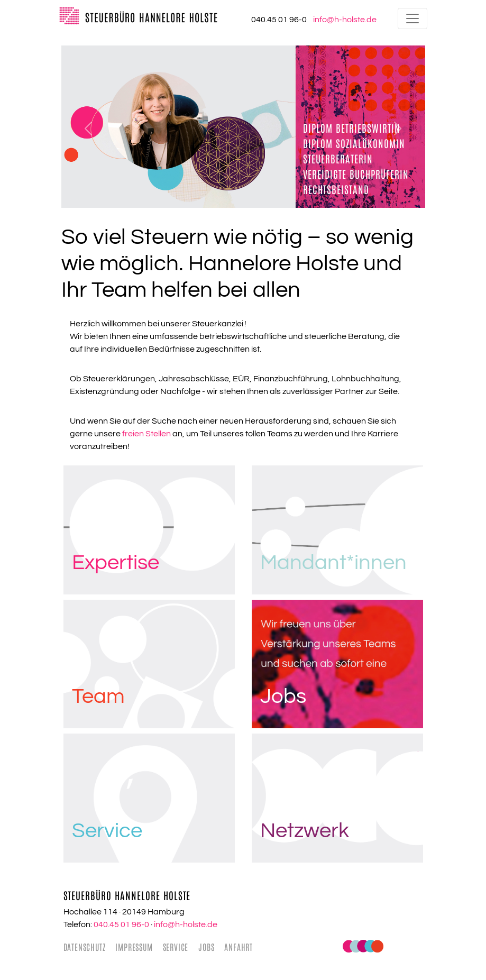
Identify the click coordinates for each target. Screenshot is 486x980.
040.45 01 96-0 (121, 924)
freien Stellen (146, 434)
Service (176, 947)
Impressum (134, 947)
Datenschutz (85, 947)
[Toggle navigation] (412, 19)
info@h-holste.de (186, 924)
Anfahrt (239, 947)
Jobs (206, 947)
